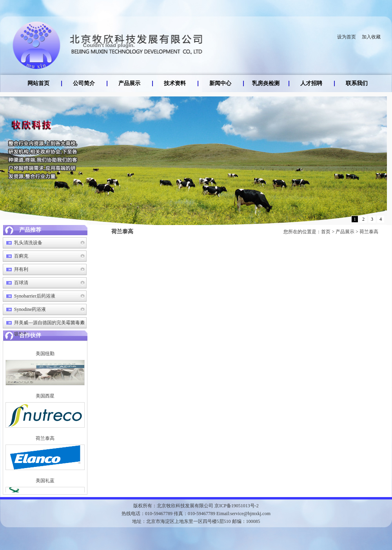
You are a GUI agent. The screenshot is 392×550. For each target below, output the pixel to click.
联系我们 (357, 83)
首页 (326, 232)
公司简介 (84, 83)
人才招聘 (311, 83)
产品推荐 (30, 230)
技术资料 (175, 83)
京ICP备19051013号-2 (237, 506)
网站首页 (38, 83)
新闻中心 (220, 83)
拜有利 (21, 269)
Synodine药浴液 (30, 309)
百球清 (21, 283)
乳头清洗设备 (28, 243)
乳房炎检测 (266, 83)
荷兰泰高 (369, 232)
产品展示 (129, 83)
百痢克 (21, 256)
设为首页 (347, 37)
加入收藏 (371, 37)
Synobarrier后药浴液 (35, 296)
